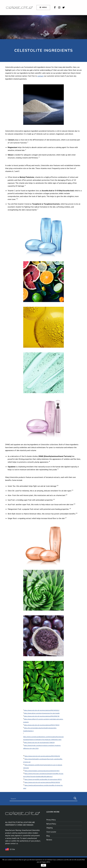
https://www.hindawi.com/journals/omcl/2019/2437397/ (42, 771)
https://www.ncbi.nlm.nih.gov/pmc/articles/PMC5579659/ (42, 725)
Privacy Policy (51, 820)
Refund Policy (51, 824)
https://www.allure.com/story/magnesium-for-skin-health (42, 713)
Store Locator (51, 832)
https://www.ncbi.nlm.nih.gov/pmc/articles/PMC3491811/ (42, 710)
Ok (43, 865)
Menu (45, 7)
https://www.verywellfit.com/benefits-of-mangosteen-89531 (43, 779)
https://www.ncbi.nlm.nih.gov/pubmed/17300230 (39, 742)
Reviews (49, 840)
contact (40, 76)
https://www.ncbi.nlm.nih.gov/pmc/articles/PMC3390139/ (42, 756)
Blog (48, 836)
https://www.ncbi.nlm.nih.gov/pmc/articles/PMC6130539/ (42, 782)
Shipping (50, 828)
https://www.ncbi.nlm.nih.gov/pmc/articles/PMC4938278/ (42, 716)
